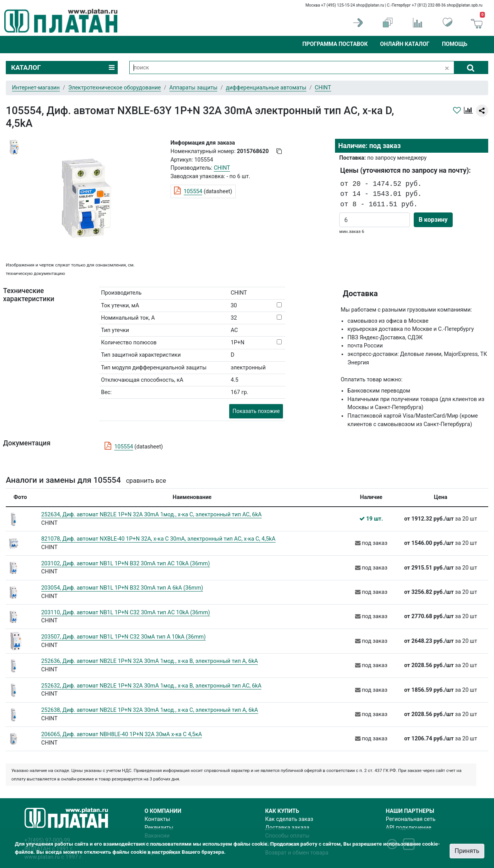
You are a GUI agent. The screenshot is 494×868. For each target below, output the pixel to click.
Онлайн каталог (405, 44)
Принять (467, 851)
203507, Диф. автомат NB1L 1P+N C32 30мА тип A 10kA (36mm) (123, 637)
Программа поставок (335, 44)
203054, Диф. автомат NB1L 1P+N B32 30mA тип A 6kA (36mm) (122, 588)
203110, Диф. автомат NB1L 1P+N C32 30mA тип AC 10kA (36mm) (126, 613)
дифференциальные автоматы (266, 88)
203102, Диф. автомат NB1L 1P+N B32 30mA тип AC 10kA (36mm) (126, 564)
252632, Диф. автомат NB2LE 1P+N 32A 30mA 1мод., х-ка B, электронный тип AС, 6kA (151, 686)
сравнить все (146, 481)
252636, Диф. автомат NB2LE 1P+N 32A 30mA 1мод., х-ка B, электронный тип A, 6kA (150, 661)
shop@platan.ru (370, 5)
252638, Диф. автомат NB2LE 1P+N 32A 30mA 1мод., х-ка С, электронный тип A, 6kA (150, 710)
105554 (193, 191)
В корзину (433, 220)
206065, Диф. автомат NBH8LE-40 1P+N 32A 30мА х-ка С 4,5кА (122, 734)
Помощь (455, 44)
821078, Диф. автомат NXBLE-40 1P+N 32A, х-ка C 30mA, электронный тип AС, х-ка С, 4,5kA (158, 539)
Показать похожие (256, 411)
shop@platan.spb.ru (465, 5)
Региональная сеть (411, 819)
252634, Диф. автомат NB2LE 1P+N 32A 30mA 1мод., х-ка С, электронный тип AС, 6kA (151, 515)
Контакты (157, 819)
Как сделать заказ (289, 819)
